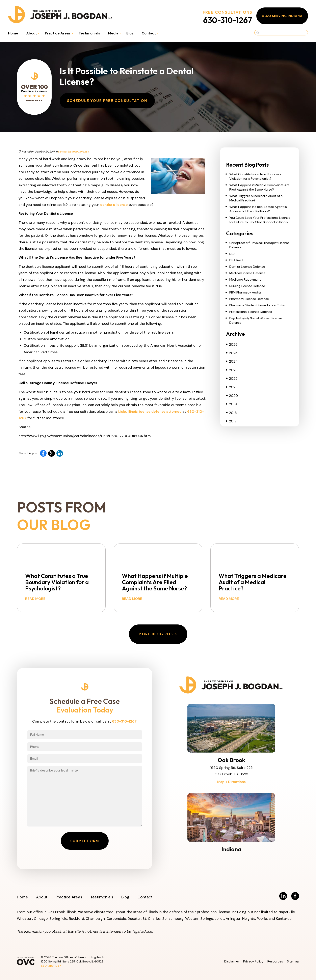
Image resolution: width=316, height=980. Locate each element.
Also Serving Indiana (282, 16)
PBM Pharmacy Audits (245, 292)
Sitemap (293, 961)
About (32, 33)
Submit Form (85, 841)
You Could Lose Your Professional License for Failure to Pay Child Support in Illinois (260, 220)
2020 (232, 396)
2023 (232, 370)
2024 (232, 361)
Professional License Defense (251, 312)
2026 (232, 344)
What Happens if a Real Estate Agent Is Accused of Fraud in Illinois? (258, 209)
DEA (232, 254)
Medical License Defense (247, 273)
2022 (232, 379)
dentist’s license (114, 205)
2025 (232, 353)
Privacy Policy (253, 961)
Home (13, 33)
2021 (231, 387)
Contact (149, 33)
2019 (231, 404)
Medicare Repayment (245, 279)
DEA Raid (236, 260)
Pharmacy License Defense (249, 299)
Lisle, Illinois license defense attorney (150, 412)
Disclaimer (232, 961)
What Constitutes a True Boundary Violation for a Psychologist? (255, 176)
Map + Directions (231, 782)
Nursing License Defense (247, 286)
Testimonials (89, 33)
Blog (130, 33)
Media (113, 33)
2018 (231, 413)
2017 (231, 421)
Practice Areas (58, 33)
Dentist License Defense (73, 152)
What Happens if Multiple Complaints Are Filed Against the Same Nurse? (259, 187)
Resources (275, 961)
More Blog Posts (158, 634)
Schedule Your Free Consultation (107, 101)
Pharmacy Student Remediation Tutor (257, 305)
